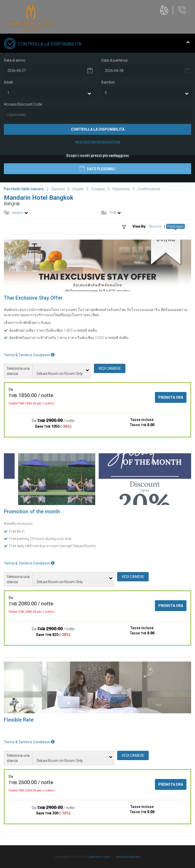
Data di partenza (114, 60)
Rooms (155, 226)
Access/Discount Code (23, 104)
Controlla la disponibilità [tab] (97, 44)
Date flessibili (97, 168)
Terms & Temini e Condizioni (29, 355)
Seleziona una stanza (18, 371)
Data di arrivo (15, 60)
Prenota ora (171, 397)
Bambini (108, 82)
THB (113, 213)
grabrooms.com (99, 857)
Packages (175, 226)
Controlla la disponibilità (98, 129)
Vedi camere (110, 368)
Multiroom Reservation (98, 142)
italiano (18, 213)
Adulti (8, 82)
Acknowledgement (128, 857)
